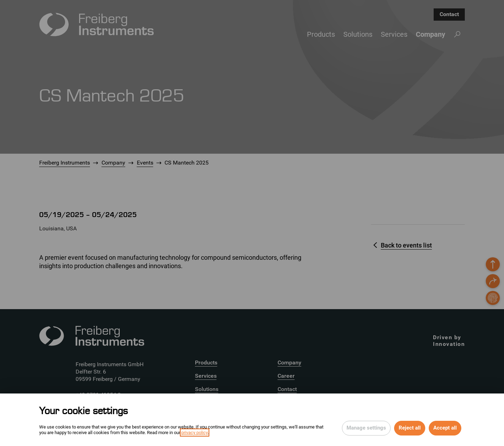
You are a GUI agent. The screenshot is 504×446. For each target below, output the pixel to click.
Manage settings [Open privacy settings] (366, 428)
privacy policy (195, 433)
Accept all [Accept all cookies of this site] (445, 428)
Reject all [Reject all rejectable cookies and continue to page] (410, 428)
